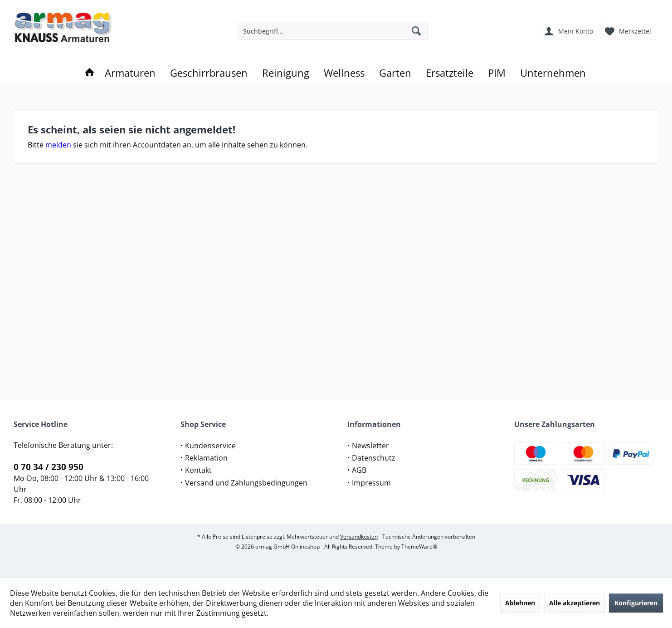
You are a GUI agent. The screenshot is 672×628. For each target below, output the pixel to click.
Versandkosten (359, 537)
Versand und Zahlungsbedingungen (246, 483)
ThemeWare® (419, 547)
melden (58, 145)
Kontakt (198, 470)
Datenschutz (374, 458)
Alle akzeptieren (575, 603)
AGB (359, 470)
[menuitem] (629, 31)
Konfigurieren (636, 603)
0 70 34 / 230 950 (49, 467)
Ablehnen (520, 603)
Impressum (371, 483)
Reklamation (206, 458)
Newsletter (370, 446)
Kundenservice (210, 446)
